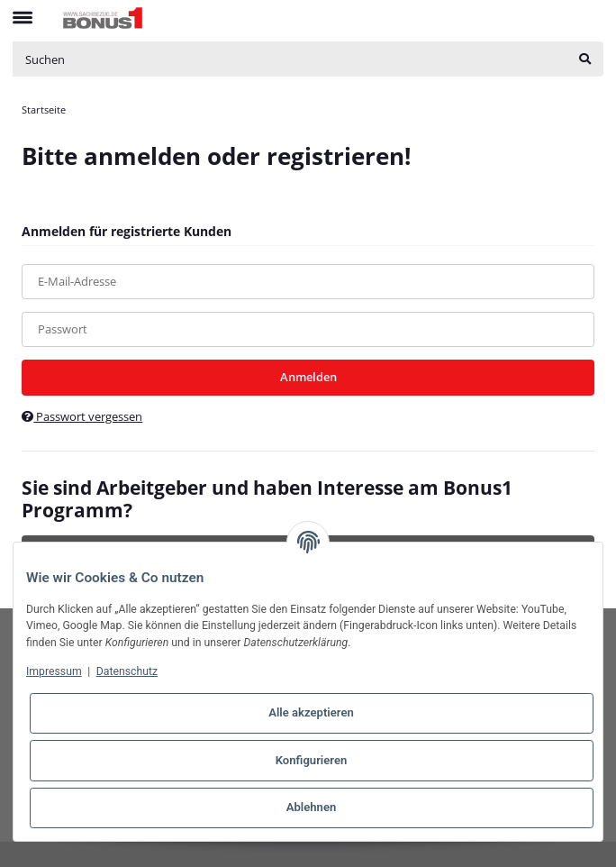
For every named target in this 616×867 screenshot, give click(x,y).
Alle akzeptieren (311, 712)
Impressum (54, 671)
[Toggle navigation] (23, 10)
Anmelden (308, 377)
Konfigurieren (312, 760)
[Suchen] (290, 59)
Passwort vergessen (82, 416)
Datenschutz (127, 671)
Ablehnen (312, 807)
